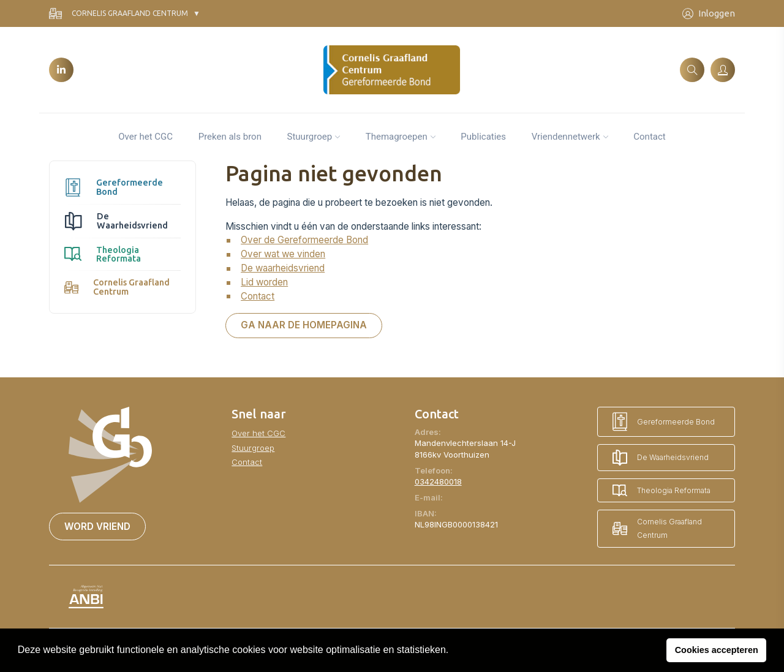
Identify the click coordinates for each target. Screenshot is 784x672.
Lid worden (264, 282)
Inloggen (709, 14)
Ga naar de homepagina (304, 325)
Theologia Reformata (103, 254)
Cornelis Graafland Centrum (119, 14)
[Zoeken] (692, 70)
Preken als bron (230, 137)
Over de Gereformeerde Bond (304, 240)
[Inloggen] (723, 70)
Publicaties (483, 137)
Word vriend (97, 527)
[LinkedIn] (61, 70)
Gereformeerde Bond (114, 187)
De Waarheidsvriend (116, 221)
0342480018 (438, 481)
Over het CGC (145, 137)
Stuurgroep (310, 137)
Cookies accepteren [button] (717, 650)
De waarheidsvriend (283, 268)
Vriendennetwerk (566, 137)
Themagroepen (397, 137)
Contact (649, 137)
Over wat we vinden (283, 254)
